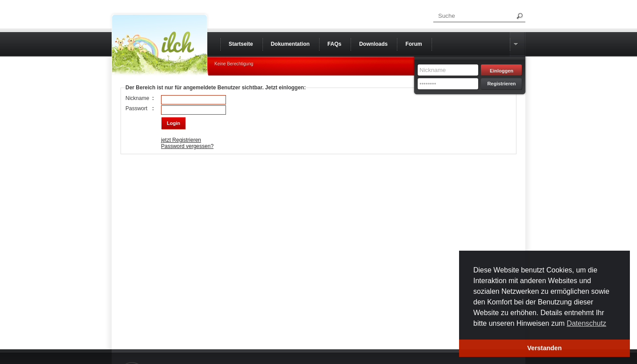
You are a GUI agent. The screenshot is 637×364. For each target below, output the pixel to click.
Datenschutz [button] (587, 323)
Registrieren (501, 84)
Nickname (137, 98)
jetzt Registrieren (181, 140)
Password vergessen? (187, 146)
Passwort (136, 108)
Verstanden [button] (544, 348)
